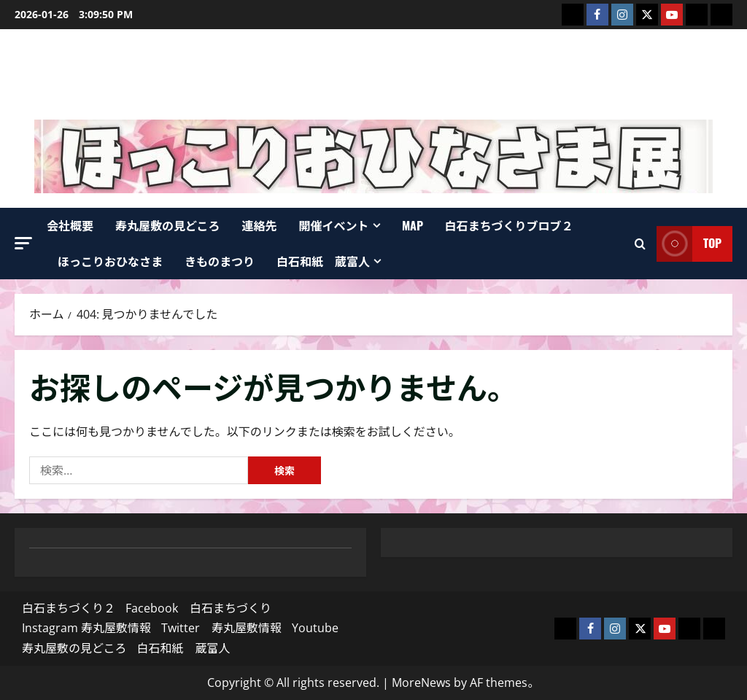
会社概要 (70, 225)
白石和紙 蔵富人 (323, 261)
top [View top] (689, 244)
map (413, 225)
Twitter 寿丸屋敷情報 (221, 628)
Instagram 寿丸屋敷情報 (86, 628)
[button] (23, 243)
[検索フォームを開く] (640, 244)
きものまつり (220, 261)
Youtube (315, 628)
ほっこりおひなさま (110, 261)
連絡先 (260, 225)
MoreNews (421, 682)
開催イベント (334, 225)
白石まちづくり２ (69, 608)
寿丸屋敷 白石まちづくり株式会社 (373, 74)
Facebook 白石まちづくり (198, 608)
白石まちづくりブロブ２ (509, 225)
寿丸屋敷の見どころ (168, 225)
